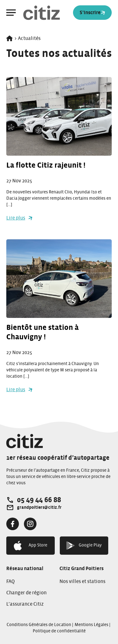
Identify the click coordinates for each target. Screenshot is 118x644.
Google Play (84, 545)
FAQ (11, 581)
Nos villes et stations (82, 581)
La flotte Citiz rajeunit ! (46, 165)
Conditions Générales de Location (39, 625)
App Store (31, 546)
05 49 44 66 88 (39, 500)
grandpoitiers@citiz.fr (39, 508)
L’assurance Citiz (25, 604)
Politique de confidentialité (59, 631)
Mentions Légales (91, 625)
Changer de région (26, 593)
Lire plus (19, 218)
